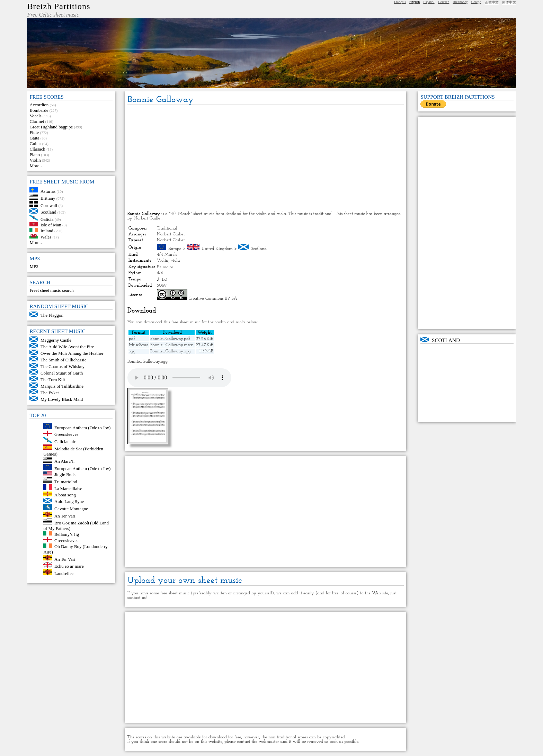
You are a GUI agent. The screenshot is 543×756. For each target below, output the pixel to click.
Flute (34, 132)
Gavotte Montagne (71, 509)
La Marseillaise (68, 489)
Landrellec (64, 573)
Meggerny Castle (56, 340)
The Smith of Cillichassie (64, 360)
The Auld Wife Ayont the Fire (67, 347)
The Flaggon (52, 315)
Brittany (48, 198)
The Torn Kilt (53, 380)
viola (175, 260)
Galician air (65, 442)
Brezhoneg (460, 2)
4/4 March (167, 255)
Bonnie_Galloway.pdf (170, 339)
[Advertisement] (266, 159)
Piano (35, 155)
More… (37, 166)
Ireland (47, 230)
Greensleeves (66, 434)
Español (429, 2)
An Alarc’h (64, 461)
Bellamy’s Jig (67, 534)
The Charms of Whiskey (63, 366)
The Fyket (50, 393)
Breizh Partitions (59, 6)
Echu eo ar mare (69, 566)
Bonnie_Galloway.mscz (172, 345)
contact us (137, 598)
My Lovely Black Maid (62, 399)
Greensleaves (66, 541)
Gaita (34, 138)
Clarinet (37, 121)
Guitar (35, 143)
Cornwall (49, 205)
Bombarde (39, 110)
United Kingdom (217, 249)
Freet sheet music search (51, 290)
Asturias (48, 191)
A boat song (65, 495)
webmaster (269, 742)
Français (400, 2)
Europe (175, 249)
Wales (46, 237)
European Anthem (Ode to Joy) (82, 428)
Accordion (39, 105)
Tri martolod (66, 481)
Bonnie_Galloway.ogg (171, 351)
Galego (476, 2)
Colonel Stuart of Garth (62, 373)
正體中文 (492, 2)
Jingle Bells (65, 474)
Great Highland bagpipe (51, 127)
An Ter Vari (65, 516)
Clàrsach (37, 149)
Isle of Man (51, 225)
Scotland (48, 212)
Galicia (47, 219)
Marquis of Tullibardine (62, 386)
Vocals (35, 116)
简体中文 (509, 2)
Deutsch (444, 2)
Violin (35, 160)
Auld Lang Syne (69, 501)
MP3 (34, 266)
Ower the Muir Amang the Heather (72, 353)
